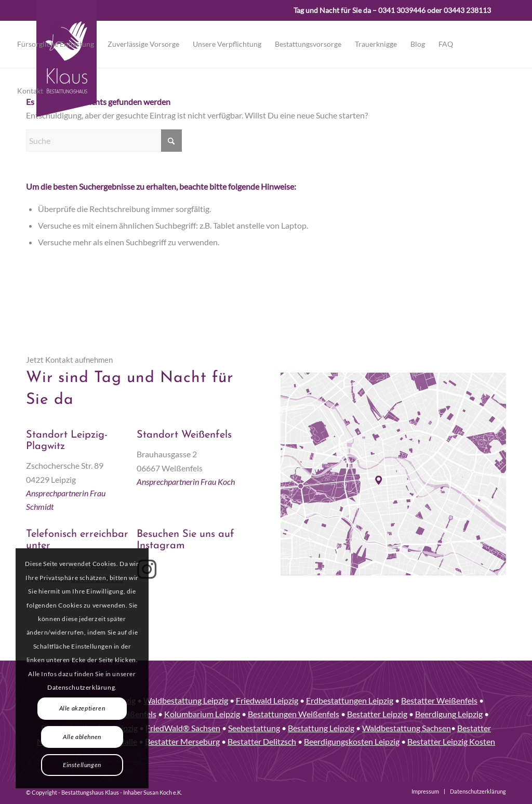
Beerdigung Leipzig (449, 714)
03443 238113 (467, 10)
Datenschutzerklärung (81, 687)
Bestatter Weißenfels (439, 700)
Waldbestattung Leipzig (186, 700)
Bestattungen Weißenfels (294, 714)
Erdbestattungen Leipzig (350, 700)
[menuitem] (56, 44)
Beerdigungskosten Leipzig (352, 741)
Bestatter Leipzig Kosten (451, 741)
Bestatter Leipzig (377, 714)
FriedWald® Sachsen (183, 728)
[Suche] (104, 141)
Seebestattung (254, 728)
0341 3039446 (402, 10)
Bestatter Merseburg (182, 741)
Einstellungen (82, 765)
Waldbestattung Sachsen (407, 728)
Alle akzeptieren (82, 708)
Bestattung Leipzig (321, 728)
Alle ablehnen (82, 737)
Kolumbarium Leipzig (202, 714)
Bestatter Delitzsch (262, 741)
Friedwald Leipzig (267, 700)
